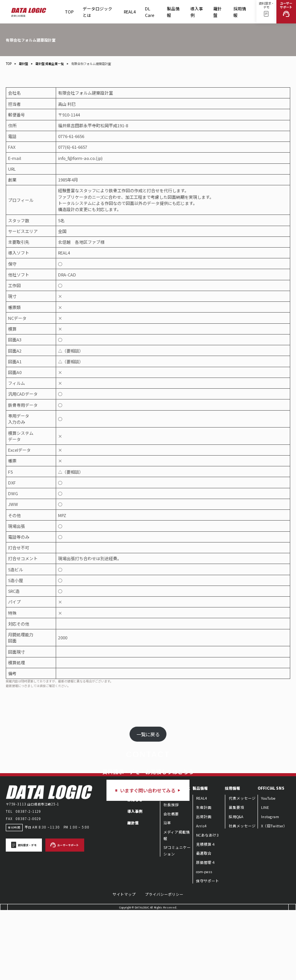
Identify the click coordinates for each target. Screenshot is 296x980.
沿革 (167, 892)
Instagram (270, 885)
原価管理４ (206, 932)
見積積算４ (206, 913)
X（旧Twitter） (274, 895)
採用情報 (240, 14)
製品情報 (174, 14)
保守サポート (208, 950)
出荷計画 (204, 885)
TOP (69, 12)
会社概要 (171, 883)
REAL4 (130, 14)
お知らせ (135, 869)
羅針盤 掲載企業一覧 (50, 64)
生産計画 (204, 876)
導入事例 (197, 12)
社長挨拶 (171, 874)
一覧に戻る (148, 734)
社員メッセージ (242, 895)
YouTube (268, 867)
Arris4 (201, 895)
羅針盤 (219, 14)
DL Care (151, 14)
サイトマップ (124, 963)
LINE (265, 876)
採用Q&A (236, 885)
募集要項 (236, 876)
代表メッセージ (242, 867)
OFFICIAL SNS (271, 857)
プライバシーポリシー (164, 963)
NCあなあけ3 (207, 904)
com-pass (204, 940)
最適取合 (204, 922)
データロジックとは (97, 12)
